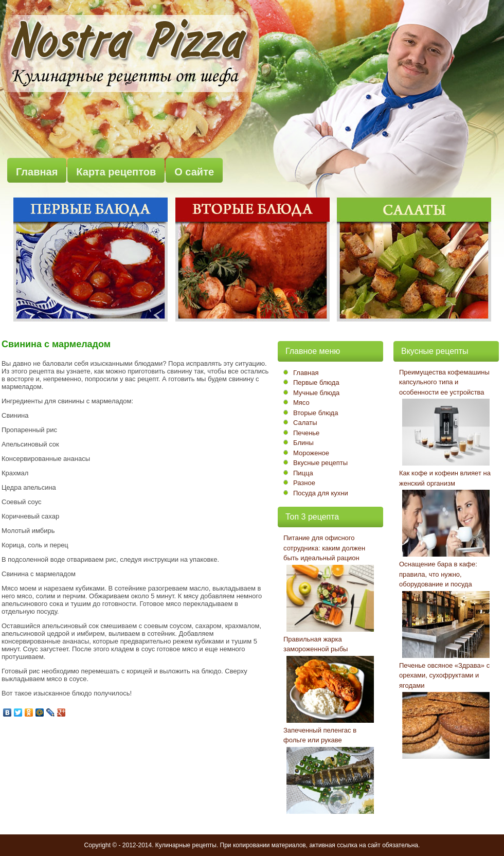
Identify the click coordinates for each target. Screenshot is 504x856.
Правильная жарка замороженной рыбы (316, 644)
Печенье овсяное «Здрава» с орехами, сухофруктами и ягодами (444, 675)
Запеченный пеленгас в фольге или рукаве (320, 735)
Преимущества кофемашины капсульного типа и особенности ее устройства (444, 382)
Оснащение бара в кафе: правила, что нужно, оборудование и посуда (438, 574)
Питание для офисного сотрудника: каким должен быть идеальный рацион (324, 548)
